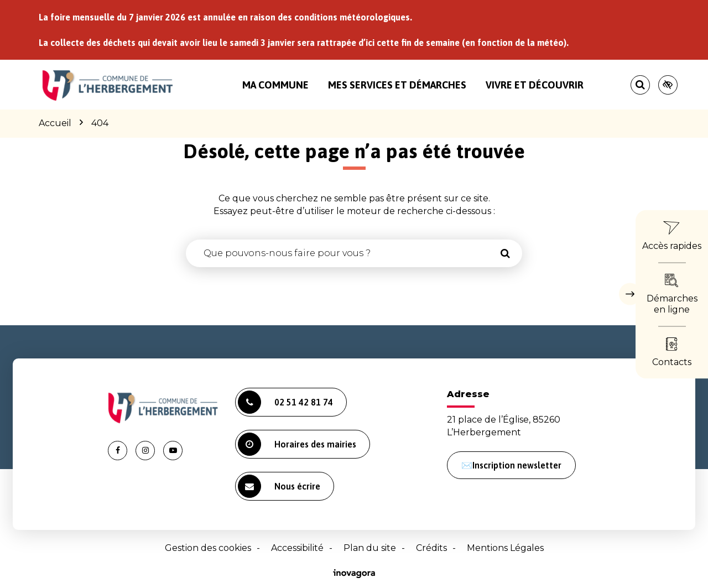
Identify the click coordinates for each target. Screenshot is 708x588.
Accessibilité (297, 548)
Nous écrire (279, 486)
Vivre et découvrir (535, 85)
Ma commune (275, 85)
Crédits (431, 548)
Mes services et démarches (397, 85)
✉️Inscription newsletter (511, 465)
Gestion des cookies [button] (208, 548)
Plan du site (370, 548)
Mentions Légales (505, 548)
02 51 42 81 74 (285, 402)
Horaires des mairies (297, 444)
